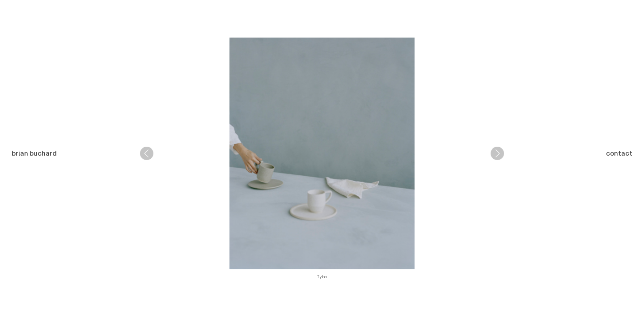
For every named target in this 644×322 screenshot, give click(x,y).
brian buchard (34, 154)
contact (619, 154)
